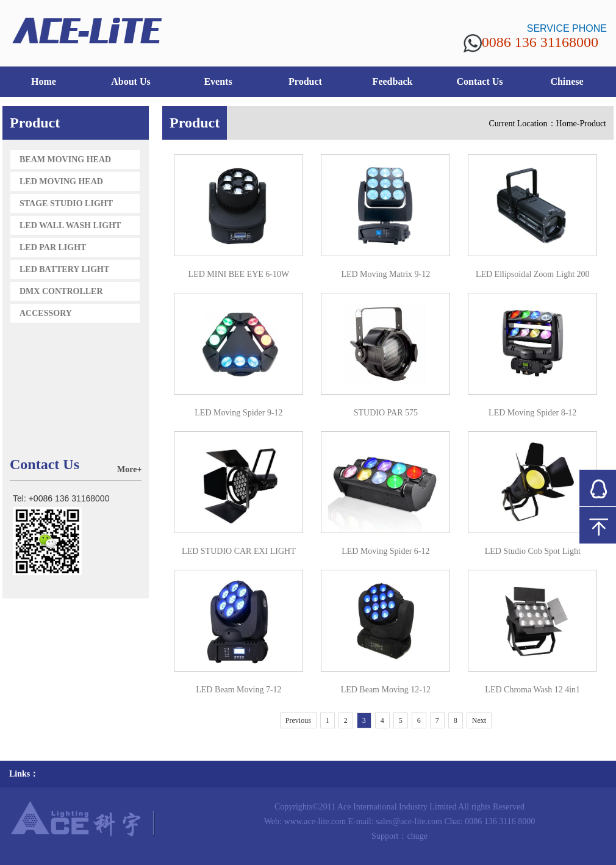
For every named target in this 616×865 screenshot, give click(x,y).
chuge (417, 836)
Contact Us (480, 81)
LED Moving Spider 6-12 (385, 551)
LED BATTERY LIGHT (64, 269)
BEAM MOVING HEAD (65, 160)
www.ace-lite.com (315, 821)
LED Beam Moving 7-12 (238, 690)
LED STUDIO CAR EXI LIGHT (239, 551)
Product (305, 81)
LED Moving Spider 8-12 (532, 413)
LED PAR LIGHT (53, 247)
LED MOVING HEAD (61, 181)
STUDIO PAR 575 (386, 413)
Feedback (393, 81)
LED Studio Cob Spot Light (533, 551)
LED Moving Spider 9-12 (238, 413)
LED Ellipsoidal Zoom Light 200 (533, 274)
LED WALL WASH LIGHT (70, 225)
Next (479, 720)
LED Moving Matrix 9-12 (385, 274)
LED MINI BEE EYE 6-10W (239, 274)
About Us (131, 81)
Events (218, 81)
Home (44, 81)
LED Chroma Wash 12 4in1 (532, 690)
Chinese (567, 81)
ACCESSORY (46, 313)
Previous (298, 720)
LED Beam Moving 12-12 (386, 690)
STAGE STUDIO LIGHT (66, 203)
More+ (129, 469)
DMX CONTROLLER (61, 291)
